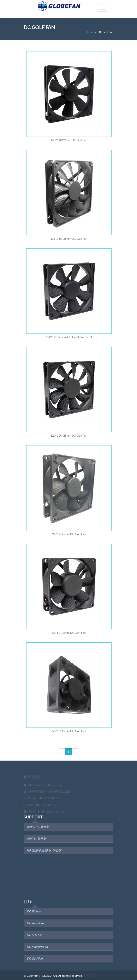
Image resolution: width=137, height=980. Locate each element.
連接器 (31, 827)
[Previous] (62, 752)
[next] (75, 752)
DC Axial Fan (35, 923)
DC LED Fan (35, 935)
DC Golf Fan (35, 958)
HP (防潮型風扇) (37, 850)
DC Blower (34, 911)
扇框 (30, 839)
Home (90, 32)
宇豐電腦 (89, 976)
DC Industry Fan (37, 947)
